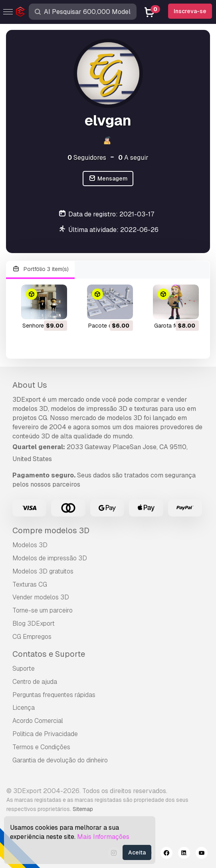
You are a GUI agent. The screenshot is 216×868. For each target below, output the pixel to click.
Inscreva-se (190, 11)
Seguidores (87, 158)
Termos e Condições (41, 747)
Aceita (137, 852)
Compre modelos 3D (51, 530)
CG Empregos (32, 637)
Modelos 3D (30, 545)
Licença (24, 708)
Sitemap (83, 809)
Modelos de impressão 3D (50, 558)
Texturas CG (30, 584)
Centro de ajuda (35, 682)
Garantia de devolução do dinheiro (60, 760)
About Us (30, 385)
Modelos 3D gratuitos (43, 571)
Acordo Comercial (38, 721)
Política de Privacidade (45, 734)
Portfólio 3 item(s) (40, 269)
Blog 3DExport (34, 624)
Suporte (24, 669)
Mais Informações (103, 837)
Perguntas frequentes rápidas (54, 695)
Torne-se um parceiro (43, 610)
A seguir (133, 158)
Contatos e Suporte (49, 654)
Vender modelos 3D (41, 597)
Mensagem (108, 179)
